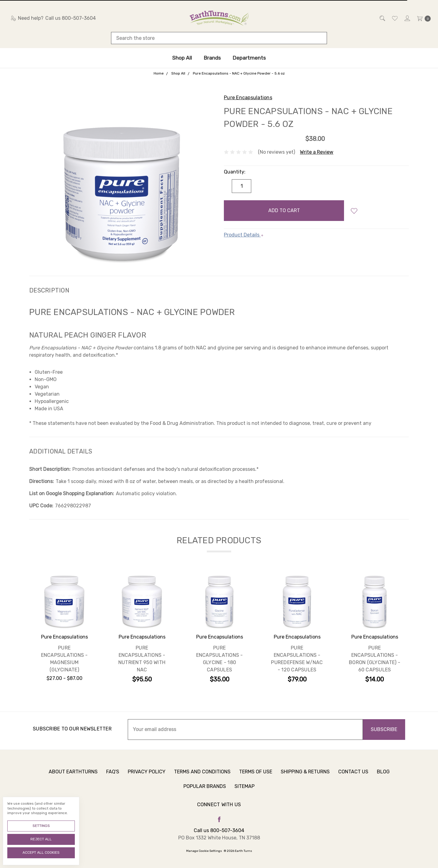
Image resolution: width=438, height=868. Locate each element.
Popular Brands (205, 788)
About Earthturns (73, 774)
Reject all (41, 839)
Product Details (244, 235)
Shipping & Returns (305, 774)
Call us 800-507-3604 (219, 830)
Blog (383, 774)
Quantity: (235, 172)
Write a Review (317, 152)
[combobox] (219, 38)
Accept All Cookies (41, 852)
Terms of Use (256, 774)
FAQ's (113, 774)
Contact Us (353, 774)
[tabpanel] (64, 631)
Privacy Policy (147, 774)
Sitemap (245, 788)
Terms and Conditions (202, 774)
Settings (41, 826)
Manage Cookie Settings (204, 851)
